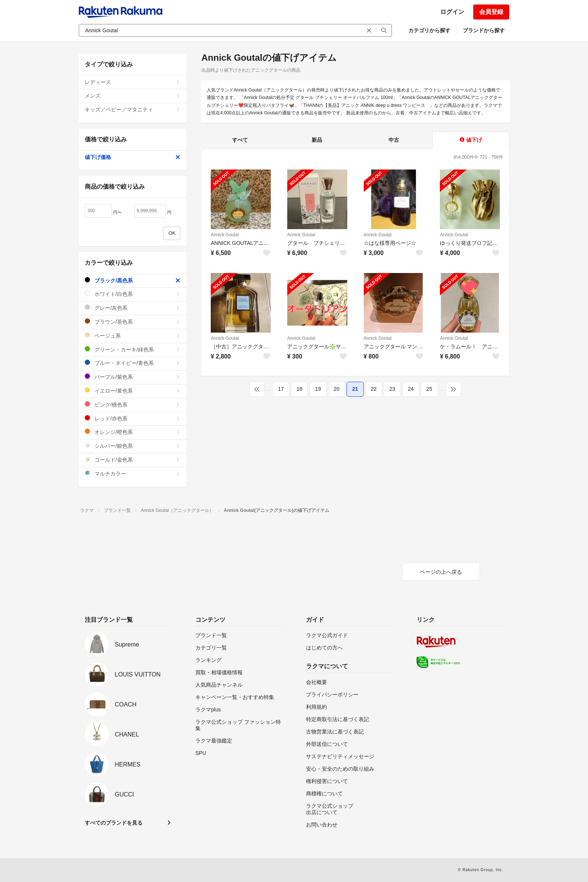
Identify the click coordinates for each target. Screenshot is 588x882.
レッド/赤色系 (133, 418)
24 (411, 389)
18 (300, 389)
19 (318, 389)
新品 (317, 140)
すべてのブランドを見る (114, 823)
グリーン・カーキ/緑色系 (133, 349)
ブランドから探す (484, 30)
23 (392, 389)
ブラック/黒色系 (133, 280)
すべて (240, 140)
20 (337, 389)
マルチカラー (133, 473)
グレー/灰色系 (133, 308)
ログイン (452, 12)
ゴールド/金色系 (133, 460)
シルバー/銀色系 (133, 446)
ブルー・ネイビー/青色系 (133, 363)
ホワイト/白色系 (133, 294)
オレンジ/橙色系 (133, 432)
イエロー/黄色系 (133, 391)
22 (374, 389)
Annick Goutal (225, 235)
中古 (394, 140)
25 (429, 389)
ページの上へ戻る (441, 572)
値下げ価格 (133, 157)
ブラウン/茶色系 (133, 322)
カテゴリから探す (429, 30)
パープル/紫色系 (133, 377)
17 (281, 389)
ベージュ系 (133, 335)
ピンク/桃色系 (133, 404)
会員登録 (491, 12)
